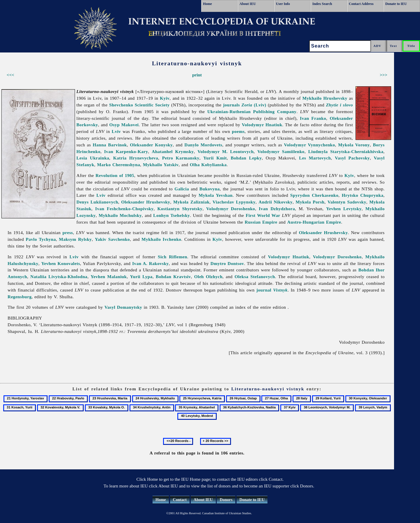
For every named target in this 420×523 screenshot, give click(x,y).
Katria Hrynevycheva (136, 158)
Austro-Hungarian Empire (314, 222)
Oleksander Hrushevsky (146, 202)
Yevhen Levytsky (344, 209)
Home (208, 4)
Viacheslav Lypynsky (234, 202)
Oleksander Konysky (151, 145)
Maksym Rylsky (75, 239)
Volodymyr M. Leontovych (225, 151)
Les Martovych (315, 158)
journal (272, 290)
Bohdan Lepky (246, 158)
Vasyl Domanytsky (123, 307)
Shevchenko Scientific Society (139, 105)
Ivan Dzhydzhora (277, 209)
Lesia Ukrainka (93, 158)
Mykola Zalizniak (191, 202)
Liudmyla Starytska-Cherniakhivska (346, 151)
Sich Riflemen (173, 257)
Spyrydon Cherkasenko (314, 195)
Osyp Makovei (124, 125)
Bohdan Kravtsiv (173, 277)
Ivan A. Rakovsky (150, 263)
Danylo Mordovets (203, 145)
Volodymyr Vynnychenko (310, 145)
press (68, 232)
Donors (226, 500)
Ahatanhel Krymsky (173, 151)
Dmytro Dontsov (227, 263)
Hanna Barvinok (110, 145)
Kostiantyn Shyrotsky (180, 209)
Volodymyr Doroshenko (231, 209)
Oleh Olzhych (208, 277)
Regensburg (20, 297)
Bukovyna (210, 189)
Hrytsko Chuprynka (363, 195)
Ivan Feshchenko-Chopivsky (124, 209)
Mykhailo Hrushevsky (325, 98)
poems (238, 131)
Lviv (116, 131)
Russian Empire (261, 222)
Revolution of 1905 (115, 175)
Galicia (182, 189)
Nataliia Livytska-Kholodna (59, 277)
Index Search (322, 4)
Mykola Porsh (310, 202)
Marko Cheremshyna (119, 165)
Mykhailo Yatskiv (161, 165)
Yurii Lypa (141, 277)
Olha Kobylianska (208, 165)
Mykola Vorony (354, 145)
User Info (283, 4)
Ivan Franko (313, 118)
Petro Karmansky (181, 158)
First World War (263, 215)
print (197, 75)
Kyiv (165, 98)
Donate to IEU (396, 4)
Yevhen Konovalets (61, 263)
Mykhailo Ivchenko (161, 239)
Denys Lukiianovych (97, 202)
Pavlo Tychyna (41, 239)
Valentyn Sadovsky (347, 202)
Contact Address (361, 4)
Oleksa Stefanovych (255, 277)
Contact (180, 500)
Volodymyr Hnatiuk (262, 125)
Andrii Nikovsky (276, 202)
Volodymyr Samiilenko (281, 151)
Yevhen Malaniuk (109, 277)
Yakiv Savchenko (112, 239)
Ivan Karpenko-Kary (126, 151)
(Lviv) (254, 105)
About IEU (248, 4)
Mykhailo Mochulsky (120, 215)
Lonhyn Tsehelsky (171, 215)
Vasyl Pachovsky (352, 158)
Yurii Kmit (215, 158)
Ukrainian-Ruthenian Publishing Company (252, 112)
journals (232, 105)
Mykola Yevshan (216, 195)
